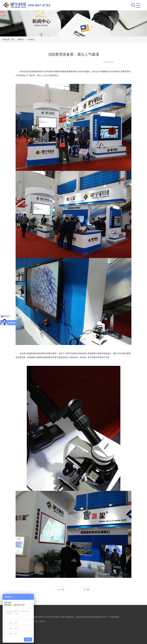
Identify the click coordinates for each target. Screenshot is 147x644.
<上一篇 (60, 589)
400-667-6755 (39, 5)
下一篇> (87, 589)
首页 (13, 40)
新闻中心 (21, 40)
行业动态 (31, 40)
